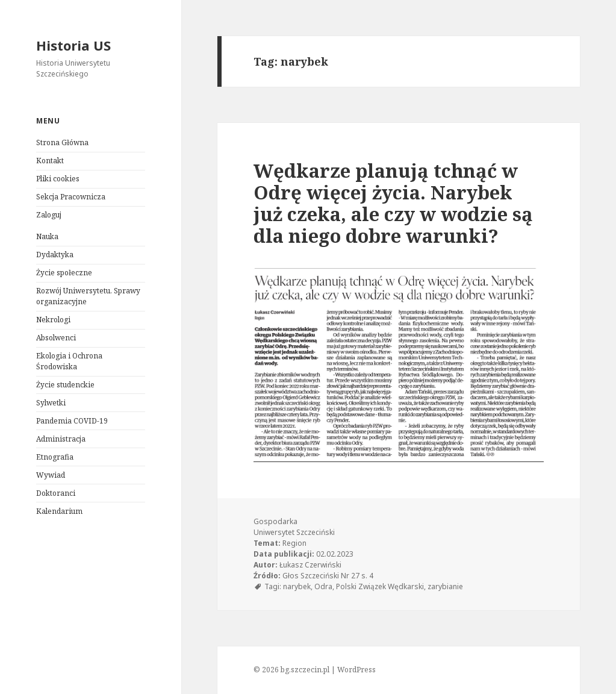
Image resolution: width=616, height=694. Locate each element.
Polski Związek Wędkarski (380, 586)
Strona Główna (62, 142)
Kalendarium (59, 511)
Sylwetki (51, 403)
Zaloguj (49, 215)
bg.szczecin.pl (305, 670)
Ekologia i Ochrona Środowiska (69, 361)
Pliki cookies (58, 179)
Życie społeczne (64, 273)
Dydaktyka (55, 255)
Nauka (47, 236)
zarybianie (445, 586)
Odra (323, 586)
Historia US (73, 45)
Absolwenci (56, 338)
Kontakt (50, 161)
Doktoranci (56, 493)
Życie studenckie (65, 385)
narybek (297, 586)
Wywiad (51, 475)
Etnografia (55, 457)
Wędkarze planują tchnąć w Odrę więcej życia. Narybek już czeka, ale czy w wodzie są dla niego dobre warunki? (393, 203)
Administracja (61, 439)
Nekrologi (53, 320)
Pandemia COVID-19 (72, 421)
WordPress (356, 670)
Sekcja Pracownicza (71, 197)
